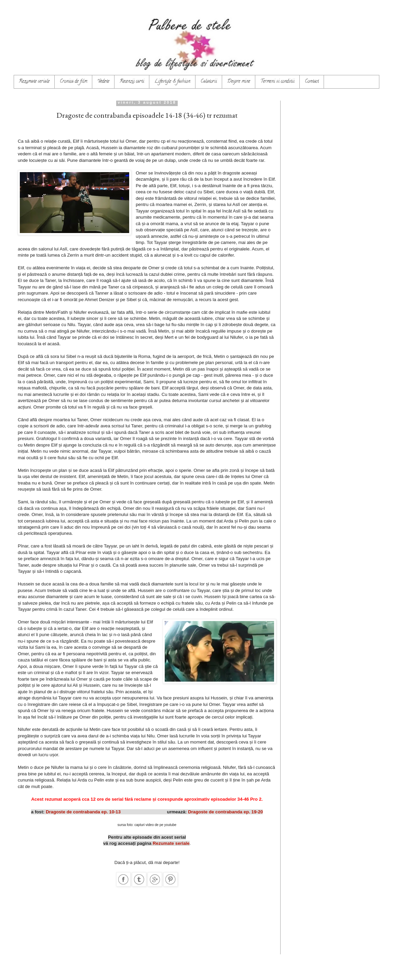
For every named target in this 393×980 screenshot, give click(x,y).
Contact (312, 82)
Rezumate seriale (34, 82)
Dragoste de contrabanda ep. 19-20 (225, 812)
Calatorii (209, 82)
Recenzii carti (132, 82)
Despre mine (239, 82)
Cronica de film (73, 82)
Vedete (103, 82)
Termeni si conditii (277, 82)
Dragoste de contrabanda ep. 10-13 (83, 812)
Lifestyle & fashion (172, 82)
